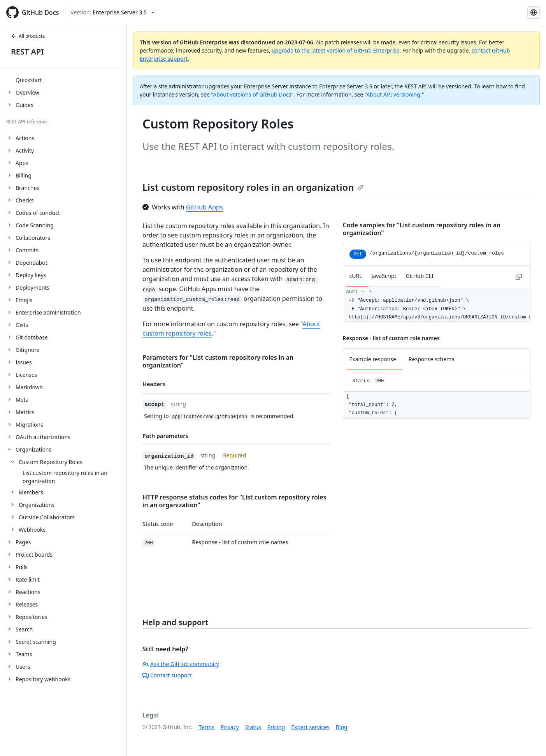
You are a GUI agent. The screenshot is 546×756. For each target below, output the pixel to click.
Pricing (276, 727)
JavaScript (384, 276)
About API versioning (393, 94)
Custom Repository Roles (51, 462)
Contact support (167, 675)
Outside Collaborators (47, 517)
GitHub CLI (420, 276)
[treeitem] (66, 80)
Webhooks (32, 530)
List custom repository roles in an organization (253, 187)
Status (253, 727)
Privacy (230, 727)
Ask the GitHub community (181, 664)
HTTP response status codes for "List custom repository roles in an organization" (234, 501)
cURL (356, 276)
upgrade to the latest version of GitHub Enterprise (335, 50)
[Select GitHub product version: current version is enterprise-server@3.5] (112, 12)
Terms (207, 727)
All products (28, 36)
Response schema (432, 359)
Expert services (310, 727)
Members (31, 492)
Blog (342, 727)
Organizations (37, 505)
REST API (27, 52)
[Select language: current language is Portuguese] (534, 12)
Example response (373, 359)
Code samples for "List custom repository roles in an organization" (422, 229)
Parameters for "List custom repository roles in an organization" (218, 361)
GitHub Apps (205, 207)
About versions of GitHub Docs (252, 94)
